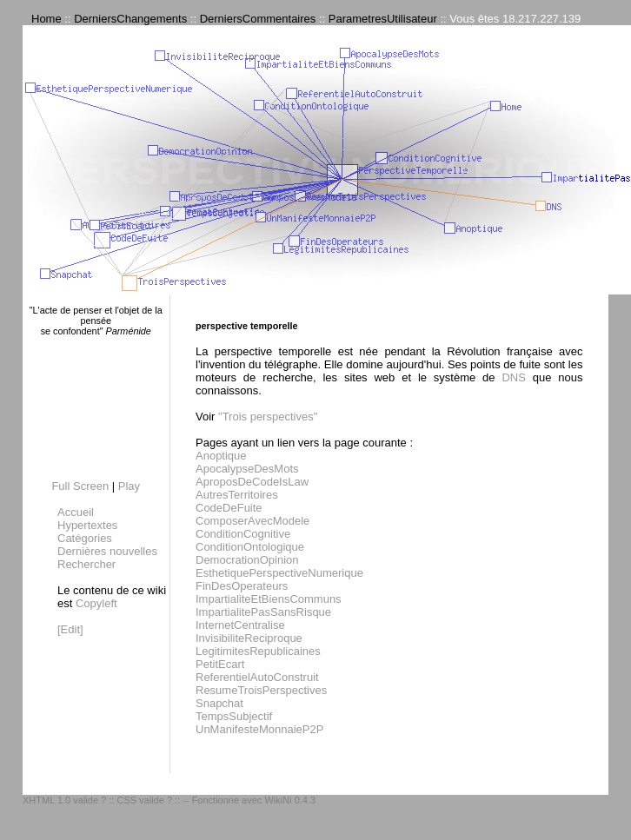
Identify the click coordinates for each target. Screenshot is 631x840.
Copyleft (96, 603)
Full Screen (80, 486)
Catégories (85, 538)
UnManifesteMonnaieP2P (259, 729)
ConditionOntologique (250, 547)
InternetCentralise (240, 625)
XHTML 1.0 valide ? (64, 800)
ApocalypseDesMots (247, 469)
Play (129, 486)
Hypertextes (87, 525)
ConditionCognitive (243, 534)
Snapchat (219, 703)
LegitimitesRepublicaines (258, 651)
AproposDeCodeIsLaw (252, 482)
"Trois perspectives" (268, 417)
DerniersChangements (130, 19)
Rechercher (86, 564)
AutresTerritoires (237, 495)
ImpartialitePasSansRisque (263, 612)
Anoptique (221, 456)
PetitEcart (220, 664)
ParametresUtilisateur (383, 19)
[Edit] (70, 629)
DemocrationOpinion (247, 560)
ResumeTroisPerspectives (261, 690)
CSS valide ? (144, 800)
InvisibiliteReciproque (249, 638)
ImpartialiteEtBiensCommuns (269, 599)
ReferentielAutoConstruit (257, 677)
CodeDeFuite (229, 508)
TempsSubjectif (234, 716)
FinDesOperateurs (242, 586)
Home (46, 19)
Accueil (76, 512)
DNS (513, 377)
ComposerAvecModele (252, 521)
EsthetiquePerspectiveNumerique (279, 573)
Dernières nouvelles (107, 551)
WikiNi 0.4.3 (290, 800)
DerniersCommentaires (258, 19)
